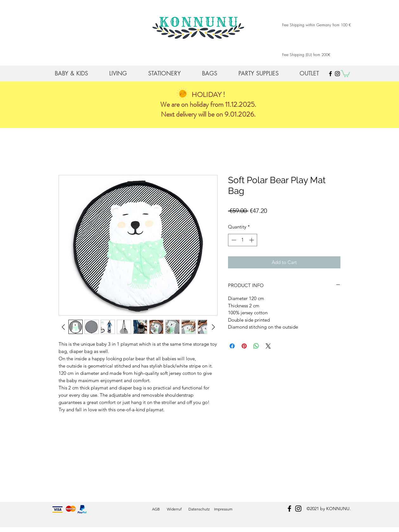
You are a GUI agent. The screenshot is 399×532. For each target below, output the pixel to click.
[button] (345, 73)
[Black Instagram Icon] (337, 74)
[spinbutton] (243, 240)
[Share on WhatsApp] (256, 346)
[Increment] (252, 240)
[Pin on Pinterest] (244, 346)
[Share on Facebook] (232, 346)
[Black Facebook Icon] (330, 74)
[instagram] (298, 509)
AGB (156, 509)
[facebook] (289, 509)
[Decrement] (233, 240)
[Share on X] (268, 346)
